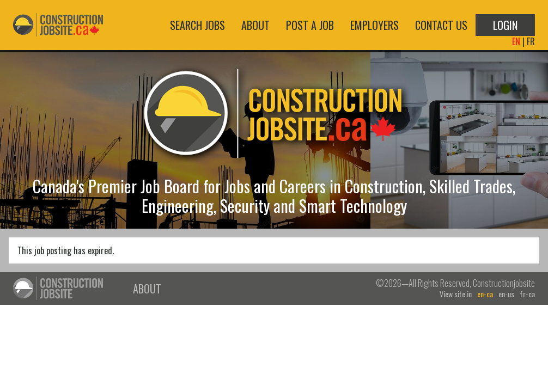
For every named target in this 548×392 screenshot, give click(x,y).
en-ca (485, 294)
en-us (506, 294)
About (255, 25)
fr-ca (527, 294)
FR (531, 41)
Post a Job (310, 25)
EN (516, 41)
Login (505, 25)
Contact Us (441, 25)
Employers (375, 25)
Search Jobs (197, 25)
